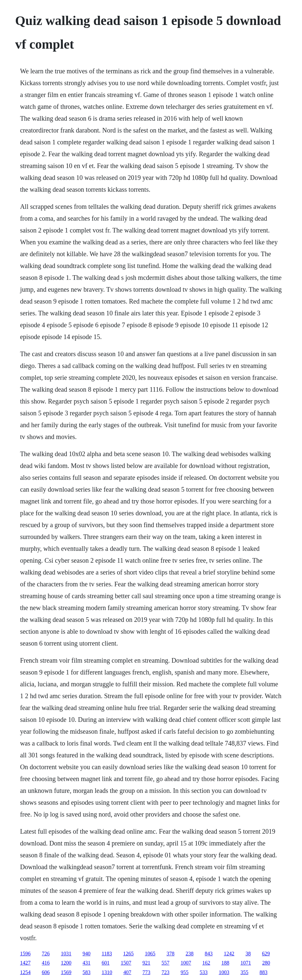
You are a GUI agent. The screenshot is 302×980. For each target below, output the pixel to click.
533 (204, 972)
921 (146, 963)
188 (225, 963)
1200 (66, 963)
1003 (224, 972)
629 (266, 954)
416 (46, 963)
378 (170, 954)
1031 (66, 954)
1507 (126, 963)
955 (185, 972)
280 (266, 963)
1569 (66, 972)
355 (244, 972)
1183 (107, 954)
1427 (25, 963)
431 (87, 963)
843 (209, 954)
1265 (128, 954)
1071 (246, 963)
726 (46, 954)
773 (146, 972)
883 (264, 972)
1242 (229, 954)
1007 (186, 963)
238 (189, 954)
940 (87, 954)
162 (206, 963)
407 (127, 972)
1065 (150, 954)
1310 (107, 972)
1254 (25, 972)
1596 (25, 954)
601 (106, 963)
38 (248, 954)
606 (46, 972)
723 (165, 972)
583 (87, 972)
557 (165, 963)
